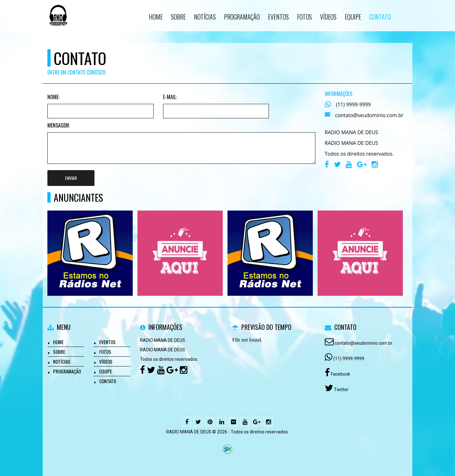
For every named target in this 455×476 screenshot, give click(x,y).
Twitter (341, 390)
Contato (108, 381)
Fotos (105, 352)
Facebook (340, 374)
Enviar (71, 178)
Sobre (59, 352)
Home (58, 342)
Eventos (107, 342)
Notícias (62, 361)
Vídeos (106, 361)
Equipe (106, 371)
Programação (67, 371)
